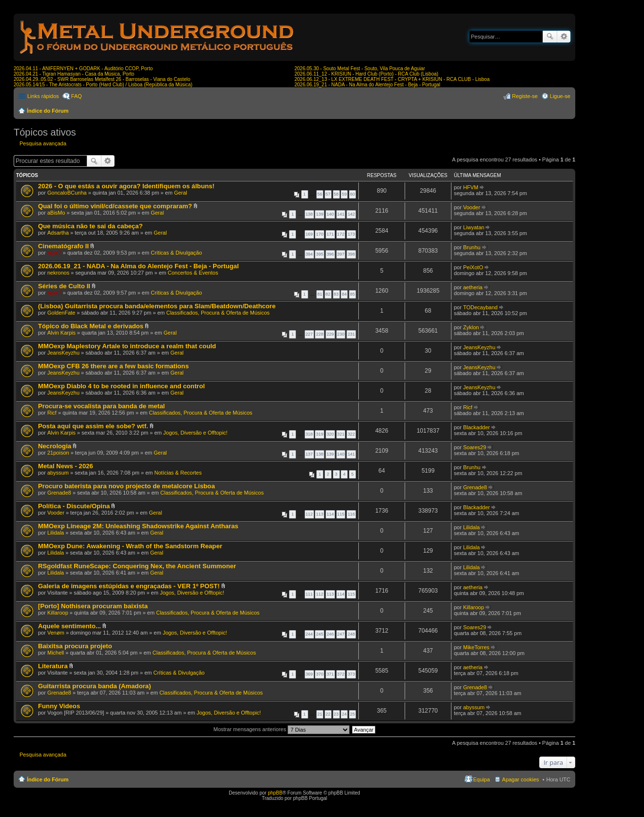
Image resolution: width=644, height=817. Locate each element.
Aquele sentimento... (69, 626)
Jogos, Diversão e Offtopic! (195, 433)
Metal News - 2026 (66, 466)
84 (344, 294)
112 (309, 514)
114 (330, 514)
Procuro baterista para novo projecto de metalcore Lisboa (127, 486)
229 (330, 334)
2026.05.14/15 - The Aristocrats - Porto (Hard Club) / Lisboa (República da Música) (103, 85)
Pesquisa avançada (564, 37)
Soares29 (475, 447)
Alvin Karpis (61, 333)
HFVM (471, 187)
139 (320, 214)
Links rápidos (43, 96)
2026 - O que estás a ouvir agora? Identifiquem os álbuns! (126, 186)
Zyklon (471, 327)
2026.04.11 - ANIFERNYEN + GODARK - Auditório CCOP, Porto (83, 69)
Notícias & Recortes (178, 473)
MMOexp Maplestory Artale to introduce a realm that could (127, 346)
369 (309, 674)
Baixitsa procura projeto (75, 646)
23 (336, 714)
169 (309, 234)
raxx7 (54, 253)
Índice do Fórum (48, 111)
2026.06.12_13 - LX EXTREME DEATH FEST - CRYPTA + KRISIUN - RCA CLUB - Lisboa (392, 79)
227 (309, 334)
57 (328, 194)
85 (352, 294)
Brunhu (472, 247)
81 (320, 294)
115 (341, 514)
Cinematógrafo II (63, 246)
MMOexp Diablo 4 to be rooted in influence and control (121, 386)
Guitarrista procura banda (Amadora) (95, 686)
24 (344, 714)
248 (351, 634)
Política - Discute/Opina (74, 506)
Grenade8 (59, 493)
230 (341, 334)
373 (351, 674)
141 (341, 214)
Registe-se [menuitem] (525, 96)
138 (309, 214)
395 (320, 254)
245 (320, 634)
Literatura (53, 666)
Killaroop (58, 613)
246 (330, 634)
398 (351, 254)
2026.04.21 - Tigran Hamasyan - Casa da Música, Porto (74, 74)
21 (320, 714)
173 (351, 234)
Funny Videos (59, 706)
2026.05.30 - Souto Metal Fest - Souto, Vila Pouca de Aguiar (360, 69)
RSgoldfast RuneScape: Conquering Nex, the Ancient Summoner (137, 566)
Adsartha (58, 233)
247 (341, 634)
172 (341, 234)
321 (341, 434)
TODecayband (480, 307)
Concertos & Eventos (193, 273)
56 (320, 194)
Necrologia (55, 446)
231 (351, 334)
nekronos (58, 273)
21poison (58, 453)
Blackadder (477, 427)
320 (330, 434)
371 (330, 674)
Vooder (472, 207)
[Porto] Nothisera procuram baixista (93, 606)
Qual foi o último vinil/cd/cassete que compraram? (115, 206)
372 (341, 674)
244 (309, 634)
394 (309, 254)
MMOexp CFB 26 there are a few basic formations (113, 366)
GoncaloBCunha (67, 193)
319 (320, 434)
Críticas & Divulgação (176, 253)
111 (309, 594)
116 (351, 514)
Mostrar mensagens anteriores (282, 729)
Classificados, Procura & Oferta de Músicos (218, 313)
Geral (181, 193)
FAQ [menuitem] (77, 96)
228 (320, 334)
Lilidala (56, 533)
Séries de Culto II (64, 286)
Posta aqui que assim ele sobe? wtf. (93, 426)
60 (352, 194)
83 (336, 294)
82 (328, 294)
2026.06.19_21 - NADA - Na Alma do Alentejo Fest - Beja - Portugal (367, 85)
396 (330, 254)
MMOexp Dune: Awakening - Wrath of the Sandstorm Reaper (130, 546)
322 (351, 434)
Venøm (56, 633)
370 (320, 674)
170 (320, 234)
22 (328, 714)
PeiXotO (473, 267)
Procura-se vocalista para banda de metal (101, 406)
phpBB (275, 793)
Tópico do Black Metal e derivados (91, 326)
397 (341, 254)
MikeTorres (476, 647)
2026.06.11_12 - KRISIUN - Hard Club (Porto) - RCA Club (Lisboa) (366, 74)
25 (352, 714)
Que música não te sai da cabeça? (90, 226)
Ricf (52, 413)
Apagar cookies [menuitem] (521, 779)
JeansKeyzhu (63, 353)
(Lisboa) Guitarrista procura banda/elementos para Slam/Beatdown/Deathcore (157, 306)
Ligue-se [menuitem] (560, 96)
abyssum (58, 473)
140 (330, 214)
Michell (56, 653)
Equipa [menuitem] (482, 779)
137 (309, 454)
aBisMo (56, 213)
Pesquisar (550, 37)
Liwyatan (474, 227)
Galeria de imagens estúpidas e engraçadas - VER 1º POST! (129, 586)
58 (336, 194)
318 (309, 434)
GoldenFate (61, 313)
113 (320, 514)
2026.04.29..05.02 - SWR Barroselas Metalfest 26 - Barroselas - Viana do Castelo (102, 79)
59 (344, 194)
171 (330, 234)
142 (351, 214)
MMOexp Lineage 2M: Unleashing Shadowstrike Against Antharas (138, 526)
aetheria (473, 287)
